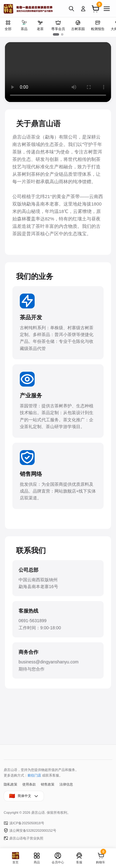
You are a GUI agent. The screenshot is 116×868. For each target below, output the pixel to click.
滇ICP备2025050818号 (24, 823)
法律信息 (66, 784)
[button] (56, 34)
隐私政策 (11, 784)
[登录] (83, 9)
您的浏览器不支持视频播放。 (58, 72)
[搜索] (71, 9)
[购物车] (95, 9)
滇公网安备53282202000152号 (30, 830)
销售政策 (48, 784)
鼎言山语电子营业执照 (24, 838)
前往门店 (34, 775)
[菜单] (107, 9)
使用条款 (29, 784)
